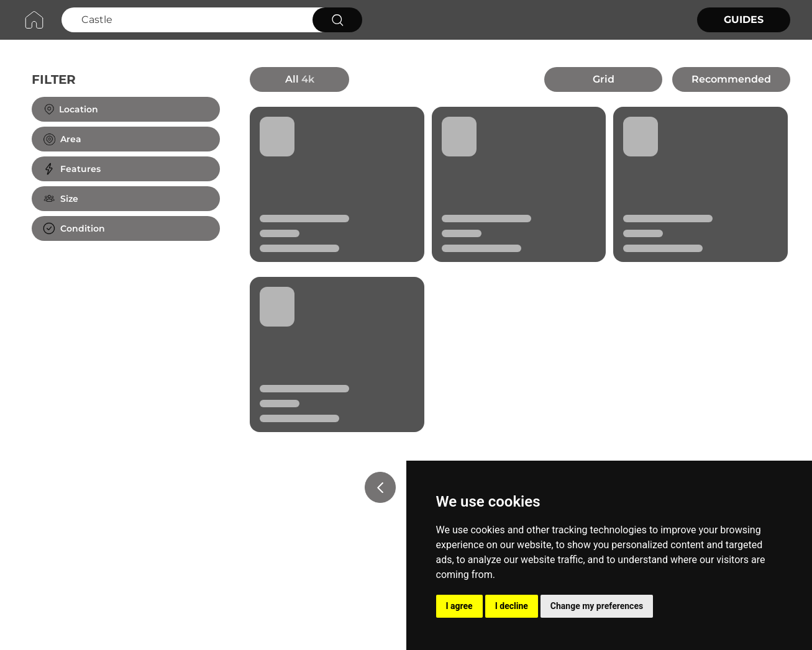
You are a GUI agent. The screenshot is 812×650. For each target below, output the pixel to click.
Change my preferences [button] (597, 606)
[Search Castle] (185, 20)
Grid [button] (604, 79)
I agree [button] (459, 606)
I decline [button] (512, 606)
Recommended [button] (731, 79)
